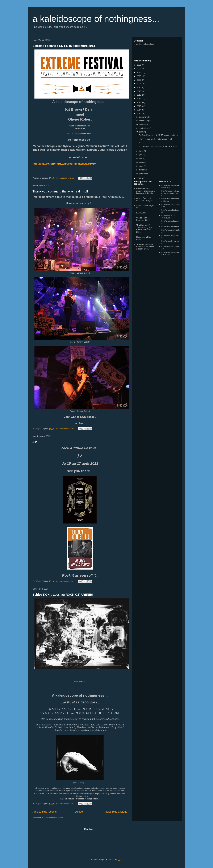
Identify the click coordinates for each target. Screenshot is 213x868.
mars (142, 166)
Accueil (80, 812)
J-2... (36, 442)
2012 (139, 178)
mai (141, 159)
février (142, 170)
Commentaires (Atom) (54, 818)
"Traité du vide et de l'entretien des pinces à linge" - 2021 (145, 247)
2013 (139, 114)
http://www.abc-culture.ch (168, 217)
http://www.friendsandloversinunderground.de (170, 193)
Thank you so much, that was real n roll (60, 191)
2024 (139, 72)
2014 (139, 110)
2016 (139, 102)
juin (141, 155)
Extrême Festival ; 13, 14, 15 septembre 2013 (64, 46)
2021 (139, 84)
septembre (144, 128)
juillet (142, 151)
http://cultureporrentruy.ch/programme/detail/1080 (64, 164)
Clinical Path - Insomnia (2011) (143, 219)
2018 (139, 95)
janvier (142, 173)
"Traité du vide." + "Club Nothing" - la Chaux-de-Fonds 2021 (144, 229)
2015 (139, 106)
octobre (143, 124)
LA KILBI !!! (141, 213)
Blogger (118, 860)
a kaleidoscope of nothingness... (96, 19)
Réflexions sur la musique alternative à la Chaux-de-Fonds (145, 191)
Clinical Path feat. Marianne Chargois (144, 199)
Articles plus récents (45, 812)
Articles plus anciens (115, 812)
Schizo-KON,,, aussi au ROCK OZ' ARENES (63, 595)
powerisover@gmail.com (144, 44)
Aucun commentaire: (65, 178)
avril (141, 162)
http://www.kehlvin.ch (170, 227)
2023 (139, 76)
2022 (139, 80)
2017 (139, 99)
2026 (139, 65)
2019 (139, 91)
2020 (139, 87)
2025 (139, 69)
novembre (144, 121)
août (141, 132)
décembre (144, 117)
